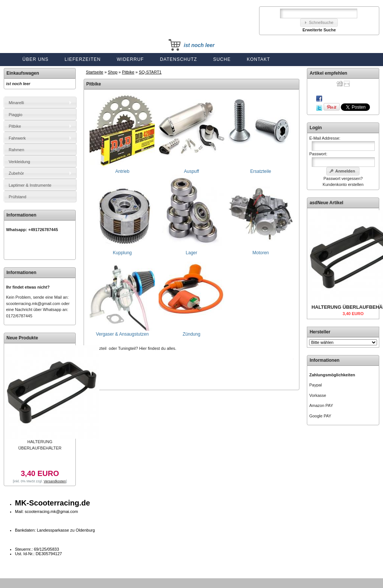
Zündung (191, 332)
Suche (222, 59)
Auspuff (191, 169)
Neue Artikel (330, 203)
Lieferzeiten (83, 59)
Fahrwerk (17, 138)
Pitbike (128, 72)
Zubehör (16, 173)
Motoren (261, 250)
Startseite (94, 72)
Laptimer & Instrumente (30, 185)
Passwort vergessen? (343, 178)
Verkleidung (19, 162)
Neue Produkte (22, 338)
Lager (191, 250)
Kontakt (259, 59)
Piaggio (15, 115)
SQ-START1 (150, 72)
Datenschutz (178, 59)
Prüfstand (17, 197)
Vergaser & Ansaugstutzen (122, 332)
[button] (319, 23)
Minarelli (16, 103)
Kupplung (122, 250)
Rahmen (16, 150)
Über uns (35, 59)
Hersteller (320, 332)
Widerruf (130, 59)
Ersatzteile (261, 169)
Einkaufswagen (23, 73)
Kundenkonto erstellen (343, 184)
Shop (113, 72)
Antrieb (122, 169)
